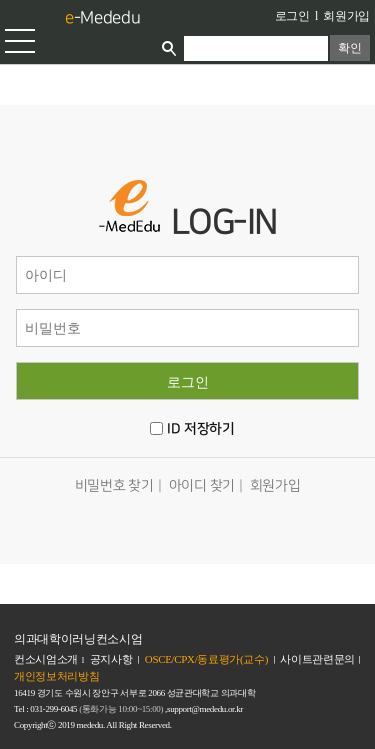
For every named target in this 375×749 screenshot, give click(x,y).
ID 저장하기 (200, 429)
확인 (349, 48)
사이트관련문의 (317, 659)
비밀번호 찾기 (114, 485)
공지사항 (111, 659)
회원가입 (346, 16)
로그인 (292, 16)
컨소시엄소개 (46, 659)
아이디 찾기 (202, 485)
